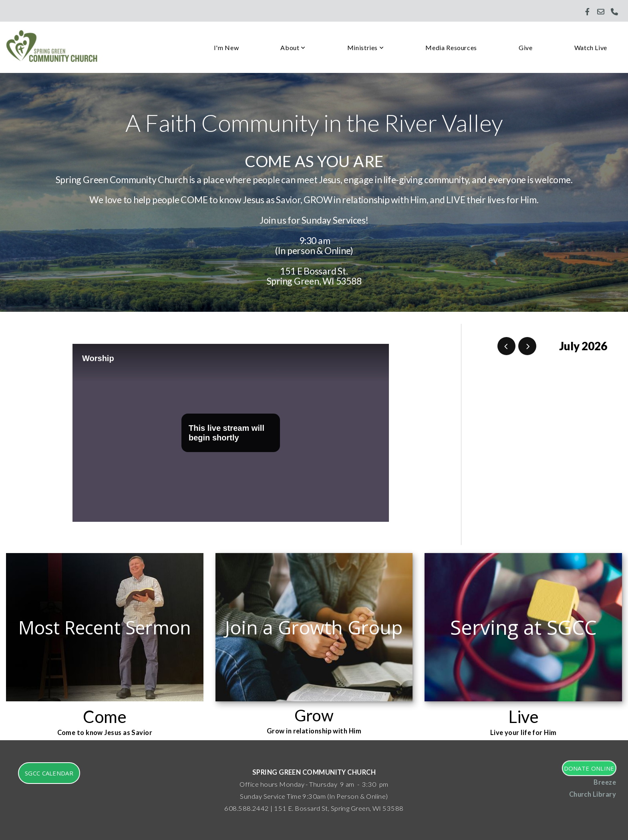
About (293, 47)
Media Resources (451, 47)
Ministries (366, 47)
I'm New (226, 47)
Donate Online (589, 768)
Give (526, 47)
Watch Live (591, 47)
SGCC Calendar (49, 773)
